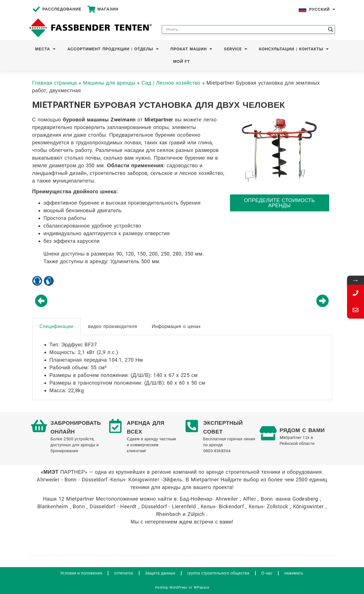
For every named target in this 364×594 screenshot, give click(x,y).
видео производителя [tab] (112, 326)
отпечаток (123, 573)
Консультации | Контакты (294, 49)
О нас (267, 573)
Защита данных (160, 573)
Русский (322, 9)
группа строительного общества (218, 573)
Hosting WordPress (171, 587)
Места (45, 49)
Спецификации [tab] (57, 326)
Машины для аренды (109, 83)
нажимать (294, 573)
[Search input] (246, 29)
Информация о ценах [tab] (176, 326)
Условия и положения (81, 573)
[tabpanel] (182, 368)
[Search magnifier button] (331, 29)
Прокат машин (191, 49)
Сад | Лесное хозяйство (171, 83)
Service (236, 49)
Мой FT (182, 61)
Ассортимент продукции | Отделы (113, 49)
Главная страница (55, 83)
